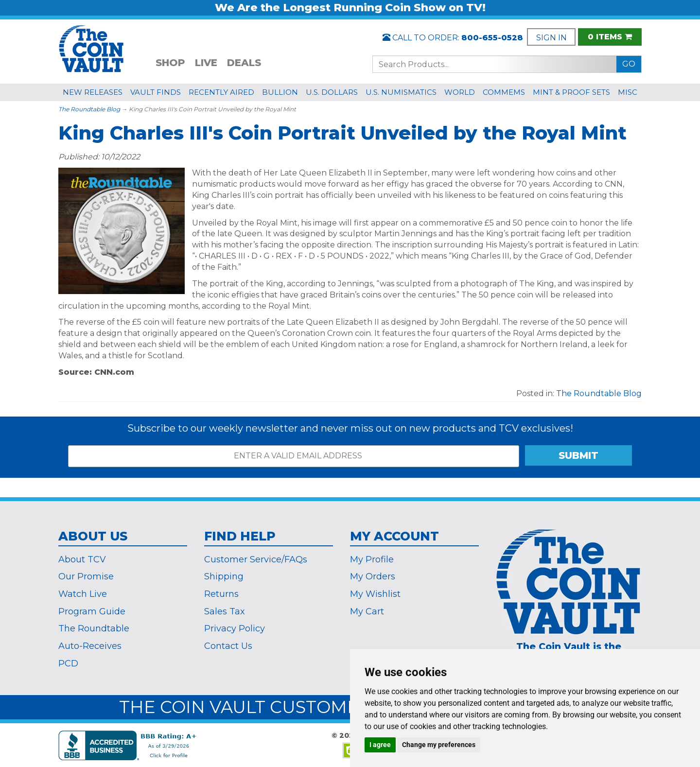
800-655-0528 (492, 38)
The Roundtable (94, 628)
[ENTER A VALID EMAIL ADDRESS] (294, 456)
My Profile (372, 559)
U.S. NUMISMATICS (401, 92)
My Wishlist (375, 594)
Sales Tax (225, 611)
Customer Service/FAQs (256, 559)
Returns (221, 594)
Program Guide (92, 611)
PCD (68, 663)
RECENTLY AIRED (221, 92)
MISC (628, 92)
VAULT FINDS (156, 92)
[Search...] (495, 64)
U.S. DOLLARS (332, 92)
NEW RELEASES (93, 92)
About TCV (82, 559)
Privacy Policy (235, 628)
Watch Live (83, 594)
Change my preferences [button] (439, 745)
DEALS (244, 63)
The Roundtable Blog (89, 109)
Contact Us (228, 646)
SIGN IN (551, 38)
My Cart (367, 611)
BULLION (280, 92)
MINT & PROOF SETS (571, 92)
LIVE (206, 63)
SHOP (170, 63)
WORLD (460, 92)
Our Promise (86, 576)
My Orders (373, 576)
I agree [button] (380, 745)
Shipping (224, 576)
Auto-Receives (90, 646)
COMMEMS (504, 92)
